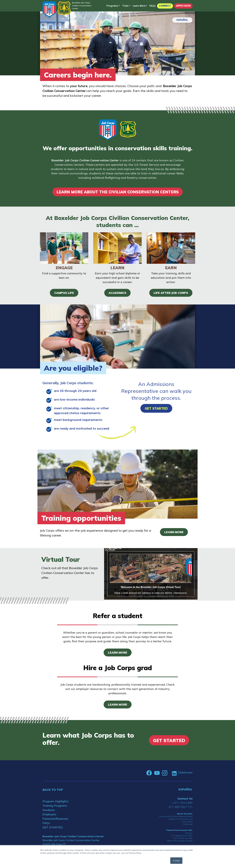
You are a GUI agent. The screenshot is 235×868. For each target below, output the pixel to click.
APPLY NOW (183, 6)
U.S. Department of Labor (182, 836)
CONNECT (165, 6)
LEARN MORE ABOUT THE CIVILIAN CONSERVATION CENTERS (118, 192)
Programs (112, 6)
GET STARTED (53, 827)
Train (125, 6)
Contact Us (185, 799)
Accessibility (187, 822)
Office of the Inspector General (180, 841)
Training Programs (55, 806)
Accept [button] (176, 861)
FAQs (153, 6)
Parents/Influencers (55, 819)
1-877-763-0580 (182, 803)
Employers (49, 814)
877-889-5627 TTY (181, 807)
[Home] (49, 9)
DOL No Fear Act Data (183, 838)
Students (49, 810)
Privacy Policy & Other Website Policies (176, 816)
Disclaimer (188, 824)
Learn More (139, 6)
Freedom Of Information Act (180, 819)
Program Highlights (56, 801)
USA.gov (189, 833)
